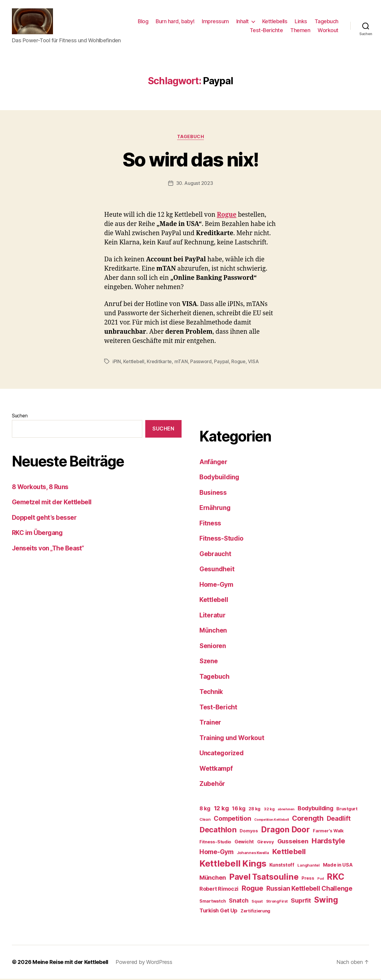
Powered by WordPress (144, 963)
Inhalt (243, 22)
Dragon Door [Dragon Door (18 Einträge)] (285, 830)
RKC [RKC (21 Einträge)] (335, 877)
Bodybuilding (219, 478)
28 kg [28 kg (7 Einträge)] (254, 810)
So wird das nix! (190, 160)
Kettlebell (134, 362)
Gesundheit (217, 570)
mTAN (181, 362)
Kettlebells (275, 22)
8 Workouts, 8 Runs (40, 488)
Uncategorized (222, 754)
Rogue (238, 362)
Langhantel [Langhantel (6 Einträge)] (308, 866)
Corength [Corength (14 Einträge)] (308, 819)
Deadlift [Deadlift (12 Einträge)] (339, 819)
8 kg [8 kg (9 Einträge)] (205, 809)
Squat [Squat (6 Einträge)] (257, 902)
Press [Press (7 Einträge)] (308, 879)
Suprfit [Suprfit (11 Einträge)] (301, 901)
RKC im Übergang (37, 534)
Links (301, 22)
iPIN (117, 362)
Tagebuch (327, 22)
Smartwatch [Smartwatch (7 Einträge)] (213, 902)
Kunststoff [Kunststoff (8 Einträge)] (282, 866)
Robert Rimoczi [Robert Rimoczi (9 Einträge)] (219, 890)
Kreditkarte (159, 362)
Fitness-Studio (221, 540)
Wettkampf (216, 769)
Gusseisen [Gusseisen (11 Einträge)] (293, 842)
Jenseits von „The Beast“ (48, 549)
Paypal (221, 362)
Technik (211, 693)
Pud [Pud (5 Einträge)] (320, 880)
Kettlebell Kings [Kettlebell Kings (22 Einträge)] (233, 865)
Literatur (213, 616)
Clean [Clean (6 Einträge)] (205, 820)
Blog (143, 22)
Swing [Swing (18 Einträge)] (326, 901)
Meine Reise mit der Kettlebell (70, 963)
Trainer (210, 724)
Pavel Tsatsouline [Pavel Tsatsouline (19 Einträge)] (264, 878)
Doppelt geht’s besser (44, 518)
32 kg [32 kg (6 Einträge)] (269, 810)
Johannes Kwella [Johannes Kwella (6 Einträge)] (253, 853)
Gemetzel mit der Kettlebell (52, 503)
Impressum (215, 22)
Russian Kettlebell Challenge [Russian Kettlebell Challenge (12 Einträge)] (309, 890)
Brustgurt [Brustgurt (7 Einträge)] (347, 810)
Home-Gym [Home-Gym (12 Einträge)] (217, 853)
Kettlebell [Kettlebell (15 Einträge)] (289, 852)
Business (213, 493)
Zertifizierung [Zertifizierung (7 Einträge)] (255, 912)
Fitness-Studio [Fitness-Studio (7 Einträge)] (215, 843)
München (213, 632)
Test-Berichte (266, 31)
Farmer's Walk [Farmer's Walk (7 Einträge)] (328, 832)
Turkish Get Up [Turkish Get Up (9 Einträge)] (218, 911)
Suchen (20, 416)
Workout (328, 31)
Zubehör (212, 785)
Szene (209, 662)
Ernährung (215, 509)
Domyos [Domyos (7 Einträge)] (249, 832)
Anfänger (213, 463)
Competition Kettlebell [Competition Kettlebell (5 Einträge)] (271, 821)
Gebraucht (215, 555)
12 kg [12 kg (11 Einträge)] (221, 809)
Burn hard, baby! (175, 22)
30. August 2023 (195, 184)
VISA (253, 362)
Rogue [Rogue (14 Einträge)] (253, 889)
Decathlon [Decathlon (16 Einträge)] (218, 831)
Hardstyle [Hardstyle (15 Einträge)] (328, 842)
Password (201, 362)
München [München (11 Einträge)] (213, 878)
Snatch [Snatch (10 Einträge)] (239, 902)
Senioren (213, 647)
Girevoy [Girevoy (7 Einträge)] (266, 843)
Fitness (210, 524)
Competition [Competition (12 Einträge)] (232, 819)
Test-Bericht (218, 708)
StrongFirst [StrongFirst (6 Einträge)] (277, 902)
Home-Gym (216, 585)
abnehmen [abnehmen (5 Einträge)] (286, 810)
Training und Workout (232, 739)
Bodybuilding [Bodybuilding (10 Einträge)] (316, 809)
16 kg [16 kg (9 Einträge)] (239, 809)
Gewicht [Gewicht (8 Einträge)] (244, 842)
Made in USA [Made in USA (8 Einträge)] (338, 866)
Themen (300, 31)
